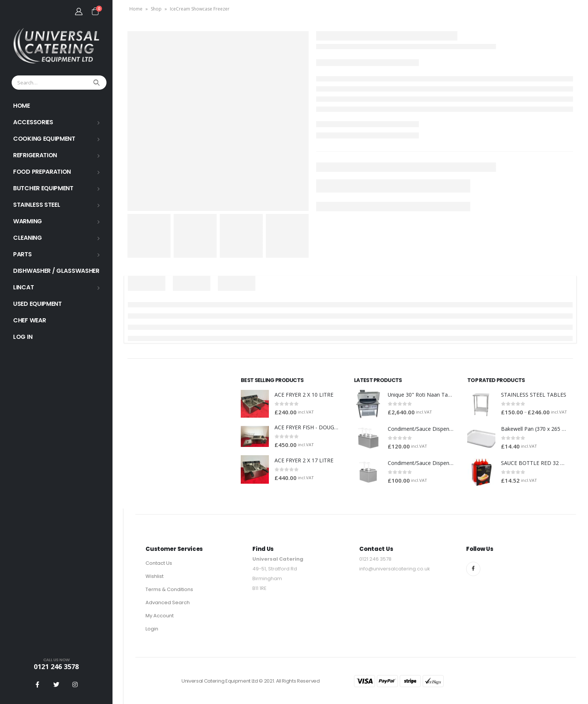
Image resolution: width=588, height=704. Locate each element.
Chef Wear (29, 320)
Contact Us (159, 563)
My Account (160, 616)
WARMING (28, 221)
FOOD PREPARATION (42, 172)
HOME (22, 106)
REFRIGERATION (35, 155)
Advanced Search (168, 602)
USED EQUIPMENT (37, 304)
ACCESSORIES (33, 122)
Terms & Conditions (169, 589)
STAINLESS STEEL (37, 205)
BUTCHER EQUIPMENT (43, 188)
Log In (23, 337)
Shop (156, 9)
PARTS (22, 254)
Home (136, 9)
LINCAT (23, 287)
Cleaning (28, 238)
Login (152, 629)
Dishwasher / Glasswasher (56, 271)
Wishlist (154, 576)
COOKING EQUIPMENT (44, 139)
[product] (255, 404)
